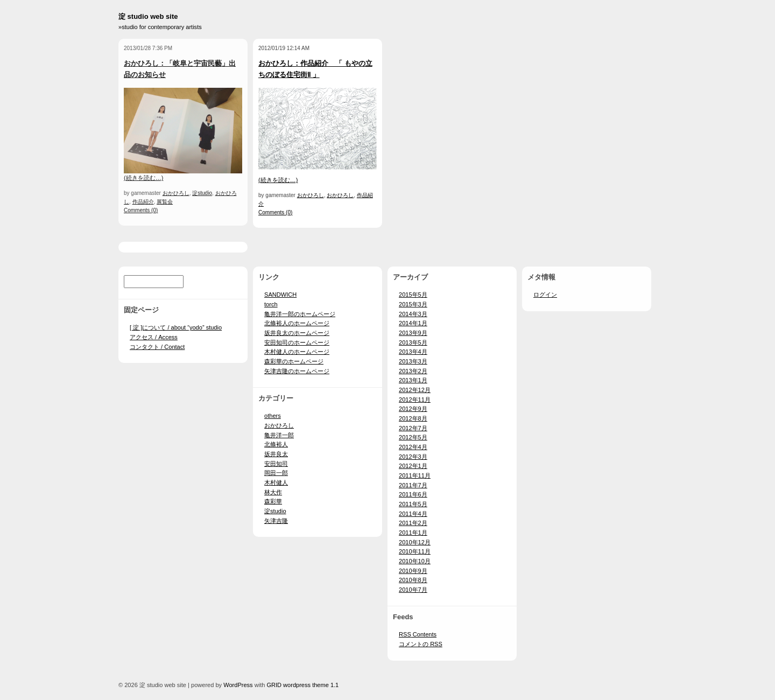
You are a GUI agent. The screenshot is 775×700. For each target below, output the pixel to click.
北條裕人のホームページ (297, 323)
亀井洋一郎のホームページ (300, 314)
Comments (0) (141, 210)
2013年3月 (413, 361)
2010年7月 (413, 590)
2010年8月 (413, 580)
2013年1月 (413, 380)
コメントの (421, 644)
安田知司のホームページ (297, 342)
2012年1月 (413, 466)
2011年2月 (413, 523)
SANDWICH (280, 295)
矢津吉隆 (276, 521)
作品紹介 (143, 202)
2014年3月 (413, 314)
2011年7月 (413, 485)
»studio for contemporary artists (160, 27)
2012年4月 (413, 447)
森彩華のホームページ (294, 361)
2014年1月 (413, 323)
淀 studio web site (148, 16)
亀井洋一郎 (279, 435)
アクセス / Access (154, 337)
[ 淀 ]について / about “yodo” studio (176, 327)
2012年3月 (413, 457)
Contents (418, 634)
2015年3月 (413, 304)
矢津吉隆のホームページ (297, 371)
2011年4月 (413, 514)
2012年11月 (415, 400)
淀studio (202, 193)
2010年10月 (415, 561)
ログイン (545, 295)
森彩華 (273, 501)
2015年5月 (413, 295)
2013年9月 (413, 333)
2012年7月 (413, 428)
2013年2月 (413, 371)
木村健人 (276, 482)
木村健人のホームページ (297, 352)
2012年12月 (415, 390)
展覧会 (165, 202)
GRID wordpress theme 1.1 (302, 685)
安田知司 (276, 464)
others (273, 416)
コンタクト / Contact (157, 347)
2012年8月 (413, 418)
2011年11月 (415, 475)
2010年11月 (415, 551)
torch (271, 304)
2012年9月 (413, 409)
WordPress (238, 685)
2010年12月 (415, 542)
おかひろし (176, 193)
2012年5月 (413, 437)
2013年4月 (413, 352)
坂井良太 (276, 454)
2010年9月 (413, 571)
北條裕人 (276, 444)
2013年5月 (413, 342)
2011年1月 (413, 533)
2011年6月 (413, 494)
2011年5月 (413, 504)
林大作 (273, 492)
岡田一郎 (276, 473)
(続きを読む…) (143, 178)
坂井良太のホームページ (297, 333)
